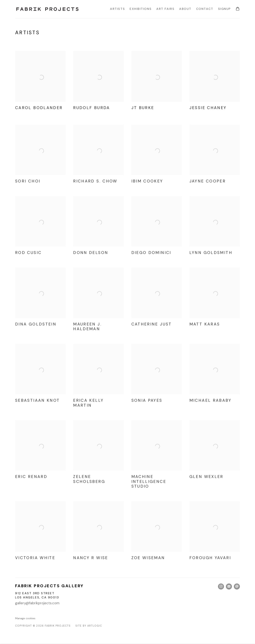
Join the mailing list (229, 586)
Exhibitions (141, 9)
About (185, 9)
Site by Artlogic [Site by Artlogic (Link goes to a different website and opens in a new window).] (89, 626)
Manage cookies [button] (25, 618)
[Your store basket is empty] (238, 9)
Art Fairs (165, 9)
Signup (225, 9)
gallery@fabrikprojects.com (37, 603)
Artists (117, 9)
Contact (205, 9)
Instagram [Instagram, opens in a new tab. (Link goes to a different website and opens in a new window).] (221, 586)
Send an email (237, 586)
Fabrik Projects (47, 9)
